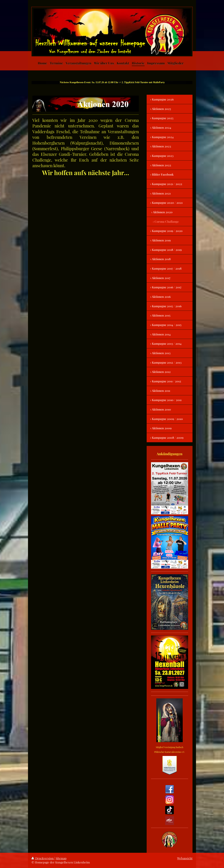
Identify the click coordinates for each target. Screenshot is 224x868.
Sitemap (61, 858)
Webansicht (185, 858)
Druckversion (43, 858)
